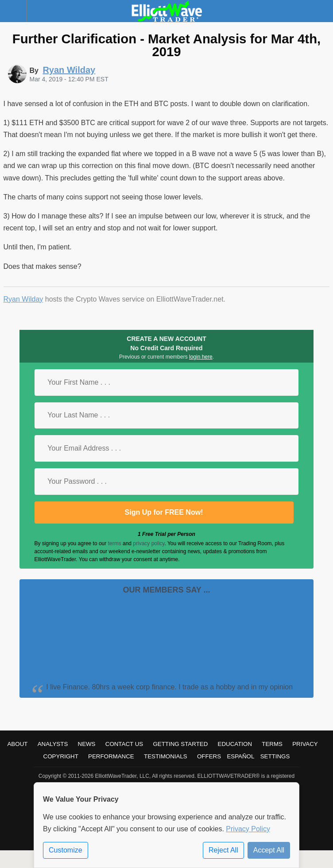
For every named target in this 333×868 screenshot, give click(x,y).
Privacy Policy (248, 829)
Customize (66, 850)
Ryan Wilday (23, 299)
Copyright (61, 756)
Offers (209, 756)
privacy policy (149, 543)
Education (235, 744)
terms (115, 543)
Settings (275, 756)
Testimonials (166, 756)
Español (240, 756)
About (17, 744)
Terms (272, 744)
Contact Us (124, 744)
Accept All (269, 850)
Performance (111, 756)
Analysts (53, 744)
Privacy (305, 744)
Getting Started (180, 744)
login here (201, 357)
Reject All (223, 850)
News (87, 744)
